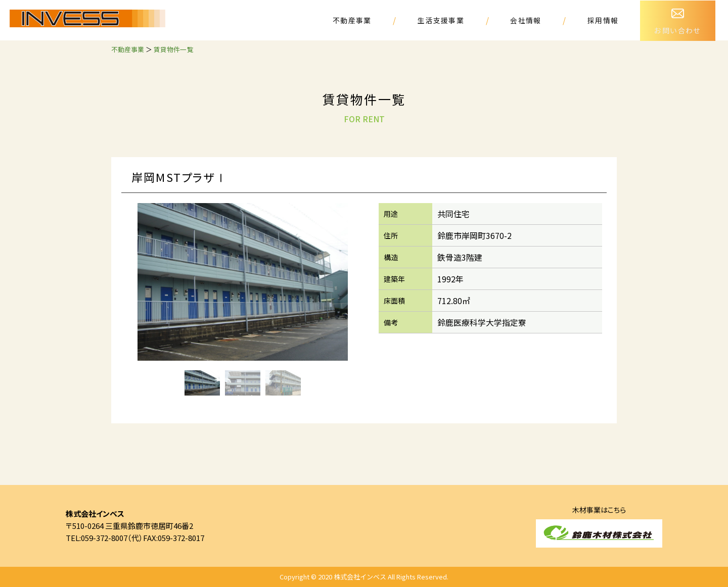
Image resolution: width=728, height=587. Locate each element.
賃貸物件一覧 (173, 49)
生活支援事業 (441, 20)
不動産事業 (353, 20)
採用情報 (603, 20)
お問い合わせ (678, 17)
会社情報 (526, 20)
